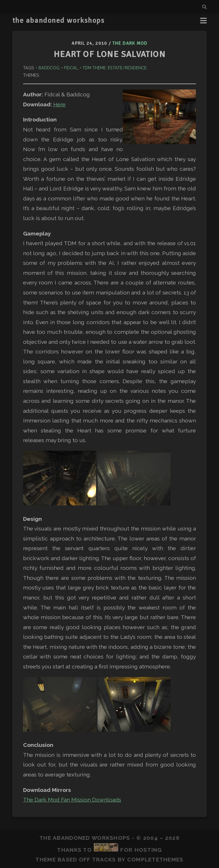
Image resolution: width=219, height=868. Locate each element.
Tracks (104, 859)
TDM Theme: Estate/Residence (114, 68)
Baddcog (49, 68)
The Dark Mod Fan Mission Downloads (72, 800)
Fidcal (71, 68)
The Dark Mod (130, 43)
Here (59, 104)
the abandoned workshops (58, 21)
